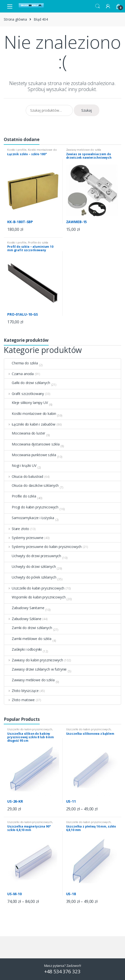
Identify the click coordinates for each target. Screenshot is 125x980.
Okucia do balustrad (24, 477)
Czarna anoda (19, 374)
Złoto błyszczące (21, 691)
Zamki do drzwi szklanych (28, 628)
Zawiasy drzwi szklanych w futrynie (35, 669)
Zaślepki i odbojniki (23, 649)
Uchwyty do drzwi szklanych (30, 567)
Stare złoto (17, 529)
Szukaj (87, 110)
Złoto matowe (19, 700)
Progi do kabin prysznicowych (31, 507)
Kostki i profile (17, 150)
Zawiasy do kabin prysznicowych (34, 660)
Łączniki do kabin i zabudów (30, 424)
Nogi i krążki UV (20, 466)
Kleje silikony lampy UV (26, 403)
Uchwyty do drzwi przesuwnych (33, 556)
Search (98, 6)
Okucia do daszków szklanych (31, 486)
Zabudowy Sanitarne (24, 608)
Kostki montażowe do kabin (32, 151)
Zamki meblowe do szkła (28, 639)
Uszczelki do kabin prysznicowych (34, 588)
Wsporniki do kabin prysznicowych (35, 597)
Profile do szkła (38, 242)
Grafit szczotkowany (24, 394)
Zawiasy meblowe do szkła (84, 150)
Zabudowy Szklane (23, 619)
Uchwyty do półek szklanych (30, 577)
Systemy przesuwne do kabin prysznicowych (43, 547)
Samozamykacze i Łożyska (29, 518)
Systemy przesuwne (24, 538)
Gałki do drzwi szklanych (27, 383)
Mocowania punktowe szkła (30, 455)
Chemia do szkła (21, 363)
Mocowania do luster (25, 433)
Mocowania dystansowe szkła (32, 444)
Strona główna (15, 19)
